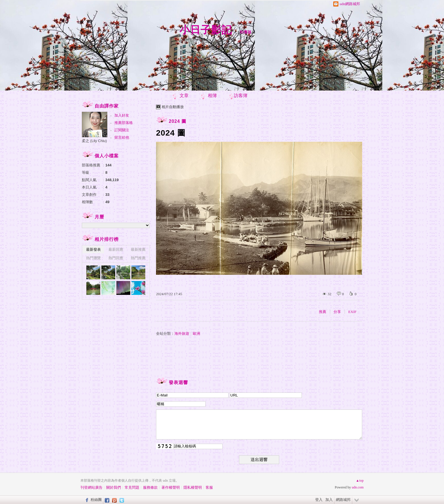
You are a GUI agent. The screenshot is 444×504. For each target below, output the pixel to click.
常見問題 (132, 487)
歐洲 (197, 334)
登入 (319, 500)
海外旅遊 (182, 334)
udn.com (358, 487)
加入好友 (122, 115)
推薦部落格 (124, 123)
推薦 (323, 312)
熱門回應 (116, 258)
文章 (184, 96)
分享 (337, 312)
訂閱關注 (122, 130)
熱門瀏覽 (93, 258)
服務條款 (150, 487)
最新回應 (116, 249)
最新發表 (93, 249)
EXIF (352, 312)
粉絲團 (96, 500)
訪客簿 (241, 96)
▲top (360, 481)
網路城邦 (343, 500)
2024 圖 (178, 121)
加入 (329, 500)
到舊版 (246, 32)
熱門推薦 (138, 258)
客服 (209, 487)
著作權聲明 (171, 487)
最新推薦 (138, 249)
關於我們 (114, 487)
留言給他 (122, 137)
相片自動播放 (173, 107)
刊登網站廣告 (91, 487)
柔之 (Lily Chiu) (94, 141)
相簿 (212, 96)
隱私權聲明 (193, 487)
